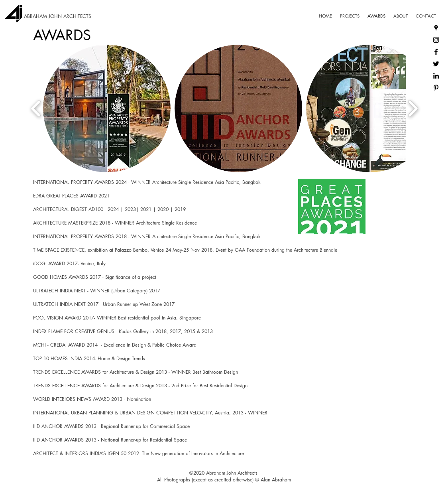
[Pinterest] (436, 88)
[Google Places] (436, 28)
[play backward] (36, 108)
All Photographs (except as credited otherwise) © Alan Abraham (224, 480)
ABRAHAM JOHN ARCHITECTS (58, 16)
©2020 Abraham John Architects (223, 473)
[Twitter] (436, 64)
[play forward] (413, 108)
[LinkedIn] (436, 76)
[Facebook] (436, 52)
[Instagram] (436, 40)
